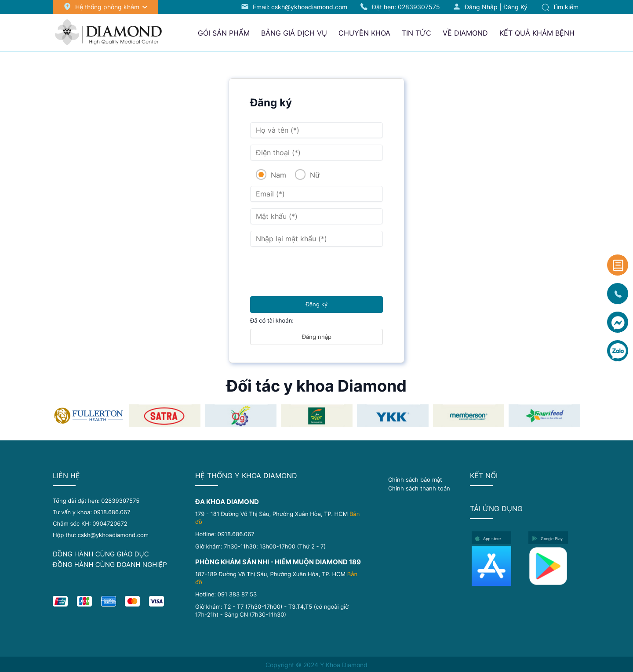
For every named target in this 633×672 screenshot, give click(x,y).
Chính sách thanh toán (419, 488)
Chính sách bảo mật (415, 479)
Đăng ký (515, 7)
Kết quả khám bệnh (537, 33)
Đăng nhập (481, 7)
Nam (277, 175)
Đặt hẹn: (406, 7)
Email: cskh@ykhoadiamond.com (300, 7)
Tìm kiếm (560, 7)
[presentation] (317, 270)
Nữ (314, 175)
